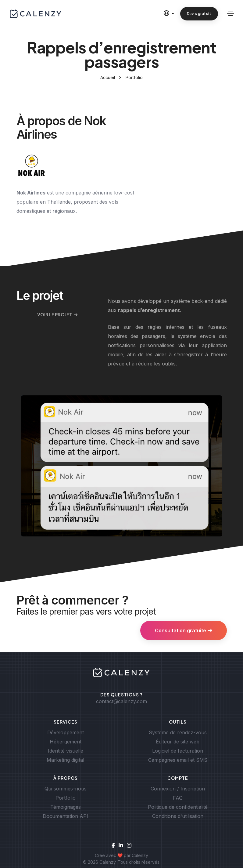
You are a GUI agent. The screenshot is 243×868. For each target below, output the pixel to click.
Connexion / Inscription (178, 789)
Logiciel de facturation (178, 751)
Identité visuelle (66, 751)
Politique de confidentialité (178, 807)
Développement (66, 732)
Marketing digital (65, 760)
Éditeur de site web (178, 742)
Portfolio (134, 77)
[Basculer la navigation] (230, 14)
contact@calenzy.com (121, 701)
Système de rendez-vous (178, 732)
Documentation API (65, 816)
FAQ (178, 798)
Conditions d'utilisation (178, 816)
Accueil (108, 77)
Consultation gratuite (184, 630)
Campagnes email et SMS (178, 760)
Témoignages (66, 807)
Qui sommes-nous (66, 789)
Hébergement (66, 742)
